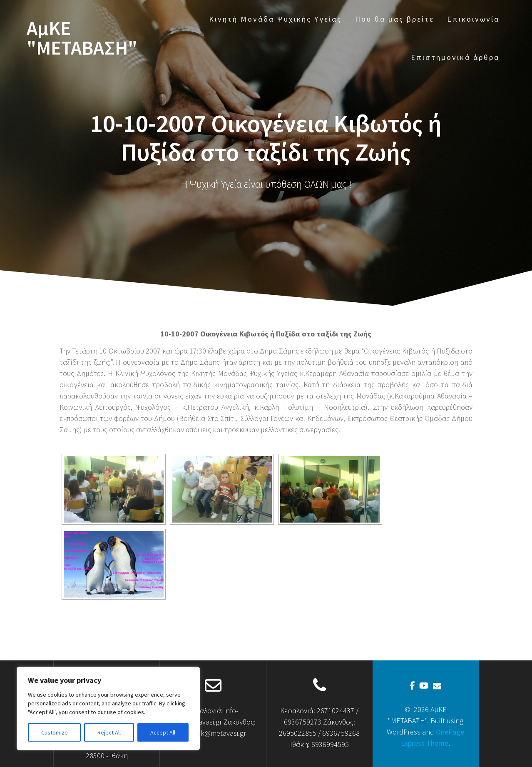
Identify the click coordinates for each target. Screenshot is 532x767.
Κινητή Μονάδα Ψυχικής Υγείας (275, 19)
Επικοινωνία (473, 19)
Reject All (109, 732)
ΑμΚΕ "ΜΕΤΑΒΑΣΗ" (82, 38)
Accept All (163, 732)
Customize (55, 732)
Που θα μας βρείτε (395, 19)
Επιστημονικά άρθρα (455, 57)
